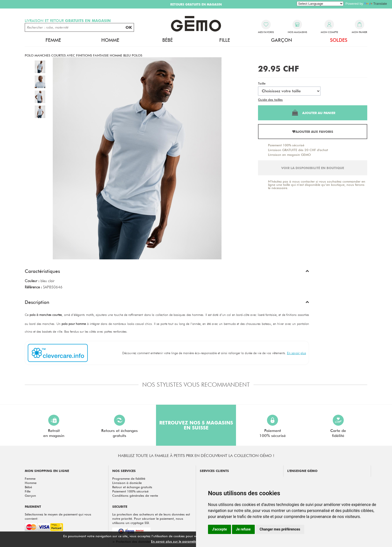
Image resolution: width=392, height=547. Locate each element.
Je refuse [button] (243, 529)
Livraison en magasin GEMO (289, 155)
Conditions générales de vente (135, 495)
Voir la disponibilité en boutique (313, 168)
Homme (110, 40)
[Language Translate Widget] (320, 4)
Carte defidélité (338, 426)
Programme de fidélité (129, 478)
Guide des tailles (270, 100)
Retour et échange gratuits (132, 487)
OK (129, 27)
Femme (53, 40)
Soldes (339, 40)
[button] (167, 272)
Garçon (281, 40)
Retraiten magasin (54, 426)
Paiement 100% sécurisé (286, 145)
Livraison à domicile (127, 483)
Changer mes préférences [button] (280, 529)
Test (287, 100)
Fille (225, 40)
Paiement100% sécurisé (272, 426)
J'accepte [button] (219, 529)
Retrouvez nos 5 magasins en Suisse (196, 425)
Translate (375, 4)
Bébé (167, 40)
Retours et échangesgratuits (119, 426)
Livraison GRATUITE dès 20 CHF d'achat (298, 150)
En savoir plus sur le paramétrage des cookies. (186, 541)
